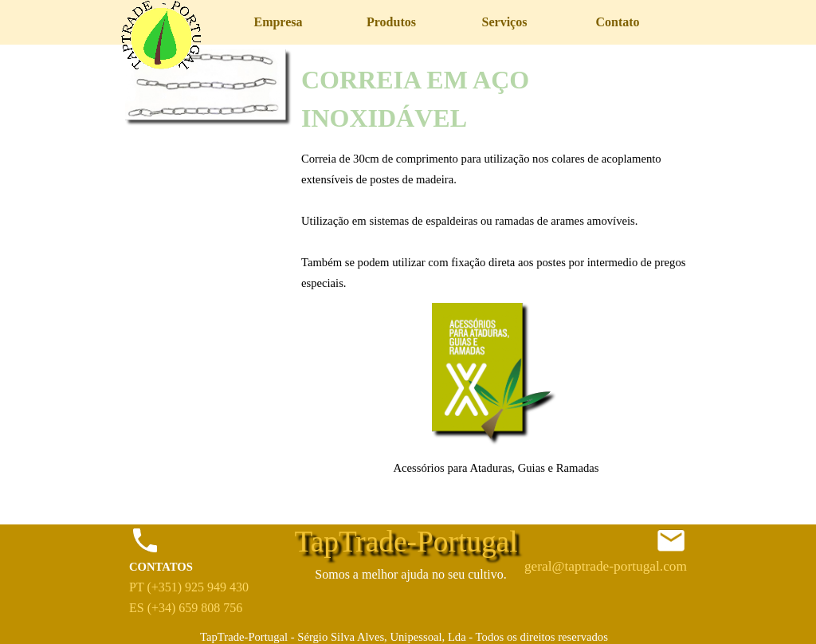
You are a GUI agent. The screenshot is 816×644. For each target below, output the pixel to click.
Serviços (505, 22)
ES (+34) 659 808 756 (186, 608)
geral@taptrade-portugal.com (606, 566)
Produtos (391, 22)
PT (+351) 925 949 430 (189, 587)
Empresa (278, 22)
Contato (617, 22)
